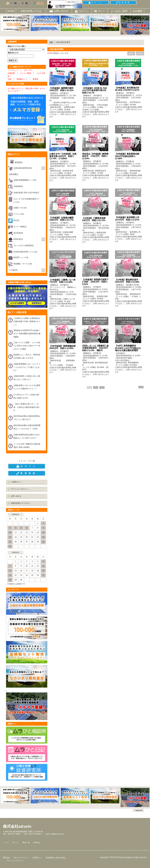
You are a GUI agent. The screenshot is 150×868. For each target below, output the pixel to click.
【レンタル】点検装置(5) (24, 245)
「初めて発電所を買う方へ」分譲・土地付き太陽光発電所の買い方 (27, 407)
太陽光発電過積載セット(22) (25, 180)
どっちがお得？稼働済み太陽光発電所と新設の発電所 (27, 446)
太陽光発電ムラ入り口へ (20, 503)
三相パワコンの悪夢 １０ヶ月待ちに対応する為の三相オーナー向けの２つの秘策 (27, 346)
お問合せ (37, 843)
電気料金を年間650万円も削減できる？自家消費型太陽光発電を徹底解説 (27, 334)
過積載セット (22, 79)
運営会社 (7, 858)
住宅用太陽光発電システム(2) (25, 252)
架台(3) (16, 220)
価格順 (131, 53)
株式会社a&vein (17, 826)
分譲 (9, 79)
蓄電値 (35, 79)
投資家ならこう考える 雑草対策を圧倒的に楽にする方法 (27, 356)
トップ (6, 843)
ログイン (15, 843)
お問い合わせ (16, 496)
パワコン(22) (19, 214)
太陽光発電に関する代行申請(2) (26, 193)
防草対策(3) (18, 239)
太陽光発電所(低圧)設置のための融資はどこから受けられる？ (27, 436)
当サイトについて (21, 858)
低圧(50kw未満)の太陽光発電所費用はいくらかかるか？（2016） (27, 427)
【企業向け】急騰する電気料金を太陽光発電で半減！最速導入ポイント (27, 322)
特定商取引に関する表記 (56, 858)
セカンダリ (28, 70)
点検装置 (11, 73)
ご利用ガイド (16, 482)
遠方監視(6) (18, 233)
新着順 (140, 53)
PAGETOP (139, 811)
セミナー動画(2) (20, 227)
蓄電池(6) (19, 162)
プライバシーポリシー (20, 489)
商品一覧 (26, 843)
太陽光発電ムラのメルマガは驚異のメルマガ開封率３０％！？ (27, 387)
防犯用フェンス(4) (21, 257)
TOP (51, 42)
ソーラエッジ (13, 70)
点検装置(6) (18, 186)
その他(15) (13, 270)
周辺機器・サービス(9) (23, 264)
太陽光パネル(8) (20, 208)
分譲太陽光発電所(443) (23, 168)
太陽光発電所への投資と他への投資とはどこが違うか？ (27, 378)
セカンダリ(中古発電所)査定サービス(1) (27, 201)
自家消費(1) (14, 174)
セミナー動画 (26, 73)
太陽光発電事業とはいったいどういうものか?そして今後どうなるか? (27, 367)
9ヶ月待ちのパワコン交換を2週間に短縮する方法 (26, 396)
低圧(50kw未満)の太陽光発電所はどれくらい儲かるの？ (27, 418)
